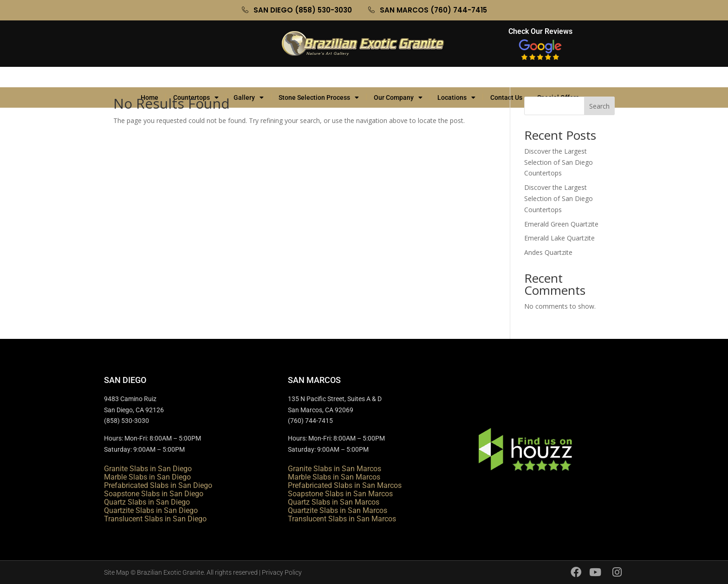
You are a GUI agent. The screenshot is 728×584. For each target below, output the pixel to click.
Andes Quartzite (548, 252)
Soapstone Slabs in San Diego (154, 494)
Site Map (117, 572)
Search (599, 106)
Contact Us (506, 77)
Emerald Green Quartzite (561, 224)
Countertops (196, 77)
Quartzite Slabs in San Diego (151, 510)
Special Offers (562, 77)
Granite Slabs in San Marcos (335, 469)
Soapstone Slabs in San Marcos (340, 494)
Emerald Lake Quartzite (559, 238)
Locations (456, 77)
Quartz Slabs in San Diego (147, 502)
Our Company (398, 77)
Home (149, 77)
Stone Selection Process (319, 77)
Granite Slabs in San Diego (148, 469)
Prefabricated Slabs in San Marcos (345, 485)
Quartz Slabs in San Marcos (334, 502)
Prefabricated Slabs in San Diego (158, 485)
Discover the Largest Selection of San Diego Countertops (559, 162)
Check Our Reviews (540, 31)
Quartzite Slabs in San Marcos (338, 510)
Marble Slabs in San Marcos (334, 477)
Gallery (249, 77)
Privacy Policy (282, 572)
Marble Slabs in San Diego (147, 477)
